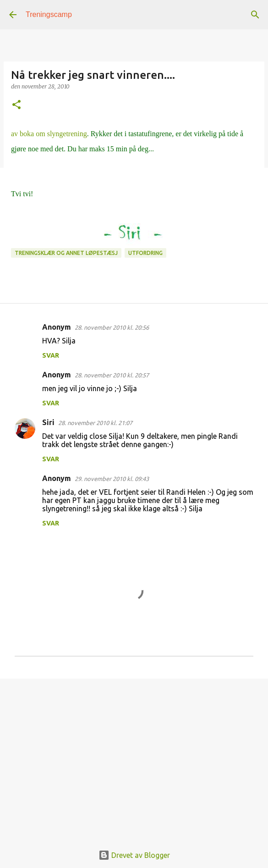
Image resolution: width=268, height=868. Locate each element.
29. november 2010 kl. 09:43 (112, 479)
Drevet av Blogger (134, 855)
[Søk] (255, 15)
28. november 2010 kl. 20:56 (112, 327)
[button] (16, 105)
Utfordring (145, 253)
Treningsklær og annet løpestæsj (66, 253)
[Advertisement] (134, 757)
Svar (51, 355)
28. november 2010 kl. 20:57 (112, 375)
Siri (48, 422)
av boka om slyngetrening (49, 134)
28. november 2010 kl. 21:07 (95, 423)
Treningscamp (49, 14)
